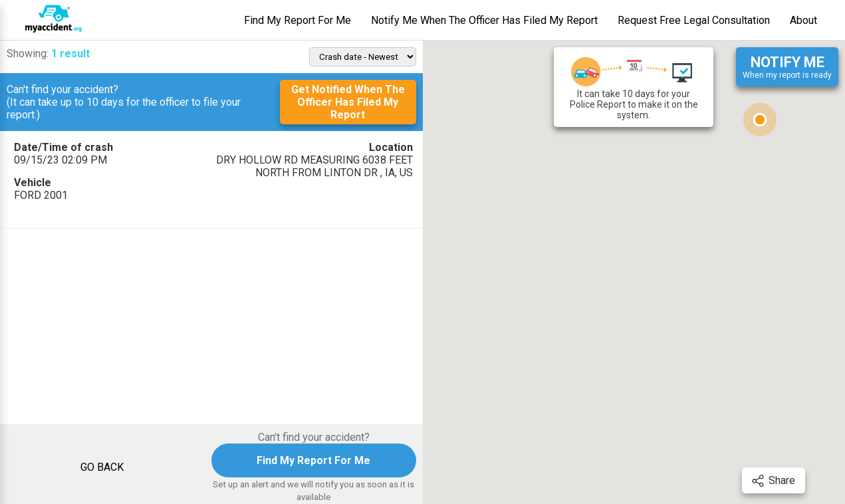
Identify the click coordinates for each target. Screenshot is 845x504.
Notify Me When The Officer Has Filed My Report (484, 20)
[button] (760, 120)
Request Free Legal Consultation (694, 20)
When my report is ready (787, 67)
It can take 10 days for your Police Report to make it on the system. (634, 87)
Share (774, 480)
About (803, 20)
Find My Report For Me (298, 20)
